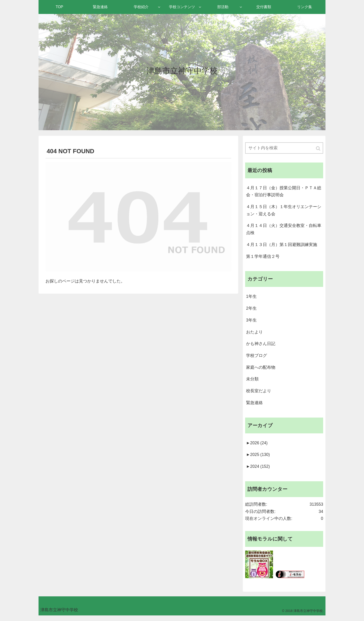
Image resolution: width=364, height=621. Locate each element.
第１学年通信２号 (263, 258)
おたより (254, 334)
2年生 (251, 310)
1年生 (251, 299)
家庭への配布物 (261, 370)
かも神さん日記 (261, 346)
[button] (318, 148)
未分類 (252, 382)
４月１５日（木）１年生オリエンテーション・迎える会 (284, 211)
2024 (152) (258, 471)
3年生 (251, 322)
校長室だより (259, 394)
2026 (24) (257, 447)
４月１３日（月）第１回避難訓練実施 (282, 246)
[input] (284, 148)
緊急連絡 (254, 406)
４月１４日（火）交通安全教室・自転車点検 (284, 230)
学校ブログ (257, 358)
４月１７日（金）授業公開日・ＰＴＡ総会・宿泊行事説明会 (284, 192)
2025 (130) (258, 459)
